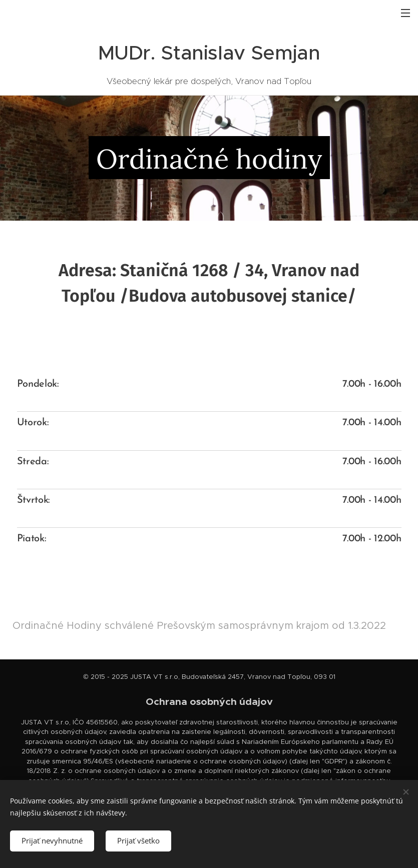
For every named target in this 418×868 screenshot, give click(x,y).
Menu (405, 13)
